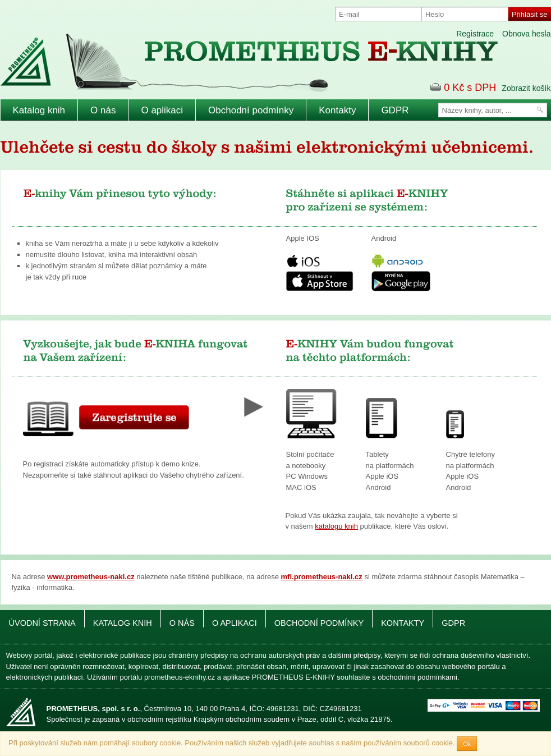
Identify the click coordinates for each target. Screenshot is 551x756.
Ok (467, 744)
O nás (103, 110)
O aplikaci (162, 110)
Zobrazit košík (526, 88)
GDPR (395, 110)
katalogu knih (336, 526)
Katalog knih (39, 110)
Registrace (475, 34)
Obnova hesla (526, 34)
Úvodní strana (42, 623)
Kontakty (337, 110)
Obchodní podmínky (251, 110)
